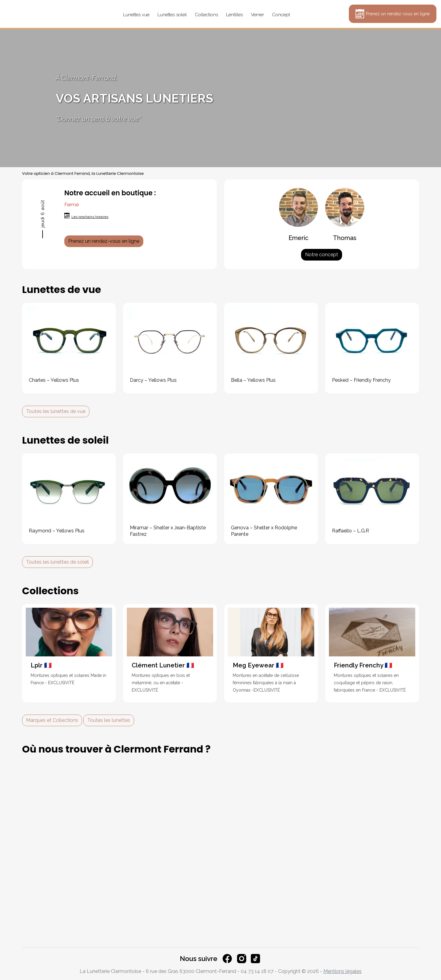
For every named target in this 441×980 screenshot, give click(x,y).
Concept (281, 15)
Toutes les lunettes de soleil (57, 562)
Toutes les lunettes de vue (56, 411)
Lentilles (234, 15)
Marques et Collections (52, 720)
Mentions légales (343, 971)
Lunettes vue (136, 15)
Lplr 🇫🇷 (41, 665)
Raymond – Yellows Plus (57, 531)
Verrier (257, 15)
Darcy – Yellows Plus (153, 380)
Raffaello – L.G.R (351, 531)
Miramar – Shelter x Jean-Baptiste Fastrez (168, 531)
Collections (206, 15)
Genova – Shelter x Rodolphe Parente (264, 531)
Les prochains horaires (90, 217)
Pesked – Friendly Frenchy (361, 380)
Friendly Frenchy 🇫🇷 (363, 665)
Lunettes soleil (172, 15)
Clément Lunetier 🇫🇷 (163, 665)
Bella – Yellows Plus (253, 380)
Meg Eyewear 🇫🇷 (258, 665)
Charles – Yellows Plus (54, 380)
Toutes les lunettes (109, 720)
